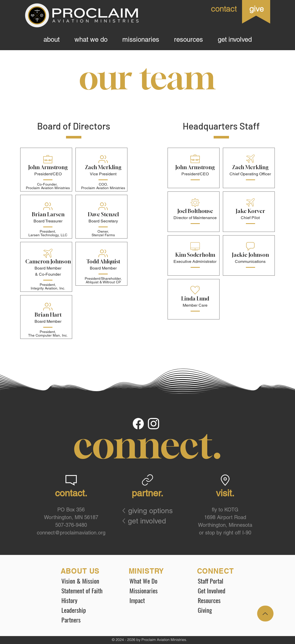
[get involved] (149, 521)
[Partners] (87, 620)
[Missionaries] (155, 591)
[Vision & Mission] (87, 581)
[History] (87, 600)
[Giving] (223, 610)
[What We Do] (155, 581)
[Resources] (223, 600)
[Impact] (155, 600)
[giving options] (154, 511)
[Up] (265, 614)
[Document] (139, 424)
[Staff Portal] (223, 581)
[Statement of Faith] (87, 591)
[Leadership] (87, 610)
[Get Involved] (223, 591)
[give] (256, 9)
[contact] (215, 9)
